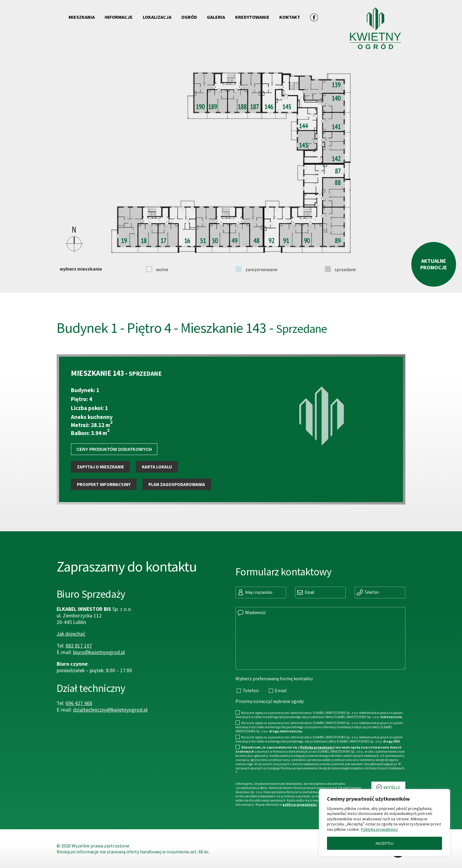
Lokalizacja (157, 17)
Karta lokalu (157, 484)
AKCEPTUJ (385, 843)
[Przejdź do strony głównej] (362, 24)
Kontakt (290, 17)
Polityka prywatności (379, 829)
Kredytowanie (252, 17)
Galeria (216, 17)
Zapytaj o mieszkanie (100, 484)
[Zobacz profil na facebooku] (314, 17)
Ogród (189, 17)
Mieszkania (82, 17)
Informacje (119, 17)
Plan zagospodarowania (177, 501)
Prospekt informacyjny (104, 501)
